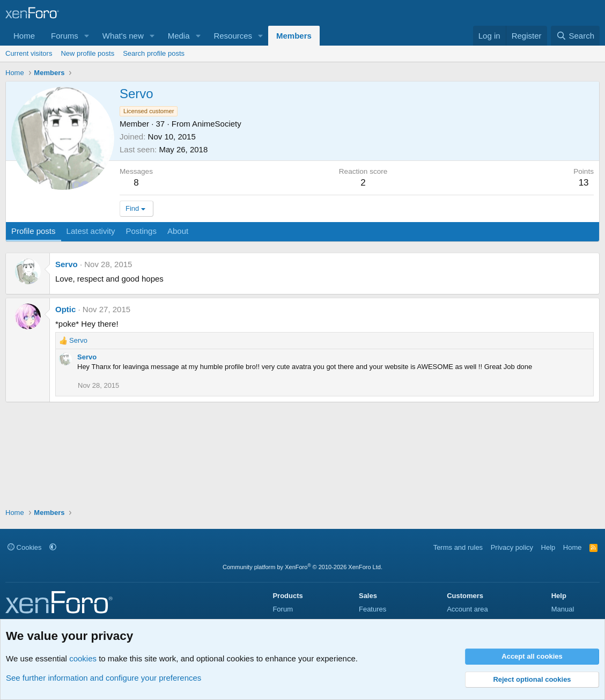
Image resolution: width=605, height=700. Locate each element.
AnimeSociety (217, 124)
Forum (283, 609)
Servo (67, 264)
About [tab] (178, 231)
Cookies (25, 547)
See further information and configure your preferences (104, 678)
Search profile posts (154, 53)
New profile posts (87, 53)
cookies (83, 658)
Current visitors (29, 53)
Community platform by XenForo (302, 567)
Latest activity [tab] (91, 231)
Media (179, 36)
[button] (87, 36)
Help (548, 547)
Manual (563, 609)
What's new (123, 36)
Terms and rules (458, 547)
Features (372, 609)
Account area (467, 609)
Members (294, 36)
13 (584, 183)
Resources (233, 36)
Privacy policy (512, 547)
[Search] (575, 36)
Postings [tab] (141, 231)
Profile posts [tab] (34, 231)
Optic (65, 309)
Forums (65, 36)
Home (24, 36)
